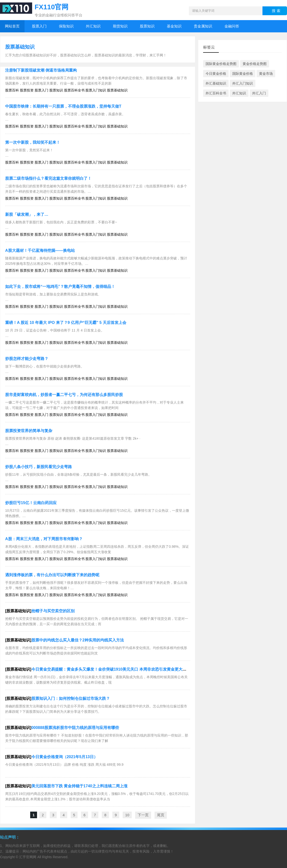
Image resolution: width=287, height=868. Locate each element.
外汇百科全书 (216, 93)
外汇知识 (93, 26)
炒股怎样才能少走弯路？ (27, 359)
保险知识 (66, 26)
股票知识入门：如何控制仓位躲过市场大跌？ (71, 698)
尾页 (161, 815)
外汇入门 (259, 93)
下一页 (143, 815)
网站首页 (12, 26)
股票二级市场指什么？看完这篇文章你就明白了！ (48, 178)
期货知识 (120, 26)
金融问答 (232, 26)
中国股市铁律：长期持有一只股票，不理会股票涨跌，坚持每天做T (63, 106)
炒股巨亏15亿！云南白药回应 (31, 503)
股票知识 (147, 26)
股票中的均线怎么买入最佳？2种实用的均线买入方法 (78, 640)
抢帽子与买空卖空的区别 (53, 611)
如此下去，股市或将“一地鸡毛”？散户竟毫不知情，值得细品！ (60, 287)
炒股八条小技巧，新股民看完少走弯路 (39, 467)
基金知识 (174, 26)
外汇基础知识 (216, 83)
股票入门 (39, 26)
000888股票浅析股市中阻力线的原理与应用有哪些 (75, 728)
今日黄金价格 (216, 74)
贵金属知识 (203, 26)
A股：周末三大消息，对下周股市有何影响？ (44, 539)
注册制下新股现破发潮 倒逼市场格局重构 (41, 70)
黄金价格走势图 (255, 64)
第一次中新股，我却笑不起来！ (33, 142)
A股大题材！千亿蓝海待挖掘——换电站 (40, 250)
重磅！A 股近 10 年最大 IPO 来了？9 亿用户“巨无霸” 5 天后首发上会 (66, 323)
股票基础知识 (20, 47)
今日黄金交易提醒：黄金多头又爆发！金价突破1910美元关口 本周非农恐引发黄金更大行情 (111, 669)
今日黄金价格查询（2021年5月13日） (65, 757)
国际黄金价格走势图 (221, 64)
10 (127, 815)
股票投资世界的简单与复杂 (29, 431)
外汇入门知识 (243, 83)
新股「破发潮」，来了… (27, 214)
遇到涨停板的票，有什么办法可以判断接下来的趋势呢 (52, 575)
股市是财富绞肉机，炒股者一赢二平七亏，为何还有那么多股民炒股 (64, 395)
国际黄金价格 (243, 74)
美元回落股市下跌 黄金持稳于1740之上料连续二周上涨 (79, 786)
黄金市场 (266, 74)
